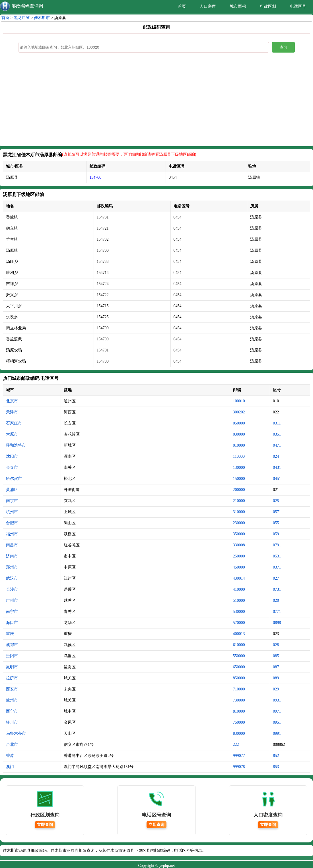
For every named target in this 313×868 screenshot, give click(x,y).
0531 (277, 556)
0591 (277, 534)
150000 (239, 479)
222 (236, 745)
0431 (277, 468)
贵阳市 (12, 656)
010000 (239, 445)
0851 (277, 656)
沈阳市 (12, 456)
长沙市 (12, 589)
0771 (277, 612)
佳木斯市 (42, 18)
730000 (239, 700)
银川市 (12, 722)
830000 (239, 733)
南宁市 (12, 612)
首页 (182, 6)
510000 (239, 600)
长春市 (12, 468)
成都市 (12, 645)
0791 (277, 545)
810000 (239, 711)
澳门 (10, 767)
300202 (239, 412)
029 (276, 689)
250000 (239, 556)
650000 (239, 667)
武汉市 (12, 578)
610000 (239, 645)
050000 (239, 423)
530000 (239, 612)
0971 (277, 711)
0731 (277, 589)
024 (276, 456)
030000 (239, 434)
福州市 (12, 534)
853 (276, 767)
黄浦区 (12, 490)
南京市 (12, 501)
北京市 (12, 401)
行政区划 (268, 6)
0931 (277, 700)
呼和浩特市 (16, 445)
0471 (277, 445)
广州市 (12, 600)
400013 (239, 634)
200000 (239, 490)
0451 (277, 479)
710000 (239, 689)
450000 (239, 567)
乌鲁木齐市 (16, 733)
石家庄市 (14, 423)
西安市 (12, 689)
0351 (277, 434)
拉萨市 (12, 678)
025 (276, 501)
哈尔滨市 (14, 479)
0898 (277, 623)
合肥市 (12, 523)
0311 (277, 423)
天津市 (12, 412)
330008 (239, 545)
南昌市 (12, 545)
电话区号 (298, 6)
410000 (239, 589)
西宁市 (12, 711)
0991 (277, 733)
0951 (277, 722)
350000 (239, 534)
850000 (239, 678)
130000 (239, 468)
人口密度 (208, 6)
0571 (277, 512)
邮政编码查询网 (27, 6)
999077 (239, 756)
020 (276, 600)
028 (276, 645)
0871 (277, 667)
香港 (10, 756)
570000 (239, 623)
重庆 (10, 634)
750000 (239, 722)
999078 (239, 767)
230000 (239, 523)
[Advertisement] (156, 101)
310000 (239, 512)
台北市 (12, 745)
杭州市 (12, 512)
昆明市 (12, 667)
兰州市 (12, 700)
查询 (283, 47)
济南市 (12, 556)
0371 (277, 567)
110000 (239, 456)
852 (276, 756)
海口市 (12, 623)
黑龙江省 (22, 18)
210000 (239, 501)
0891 (277, 678)
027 (276, 578)
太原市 (12, 434)
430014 (239, 578)
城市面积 (238, 6)
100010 (239, 401)
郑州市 (12, 567)
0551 (277, 523)
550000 (239, 656)
